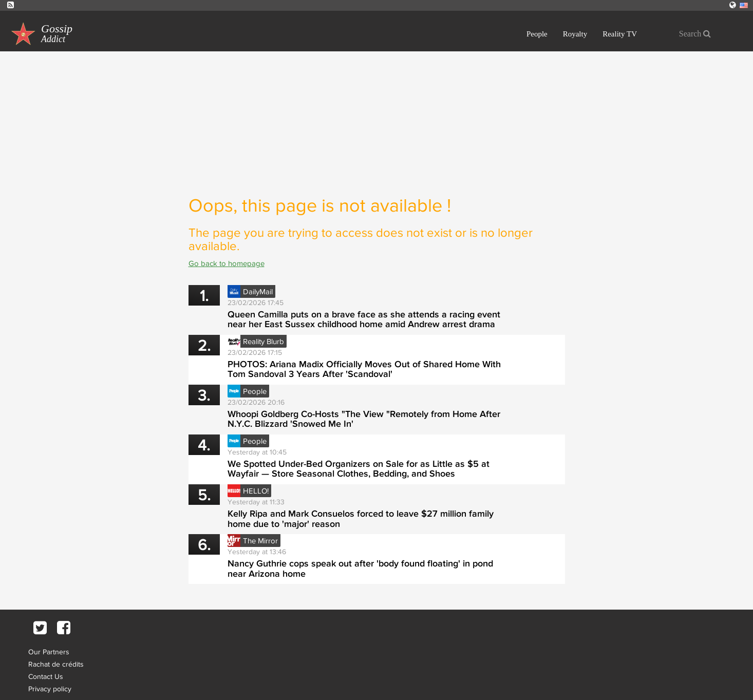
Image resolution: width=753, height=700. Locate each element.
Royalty (575, 34)
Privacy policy (50, 689)
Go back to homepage (227, 263)
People (537, 34)
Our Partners (49, 652)
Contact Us (46, 676)
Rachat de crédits (56, 664)
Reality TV (620, 34)
